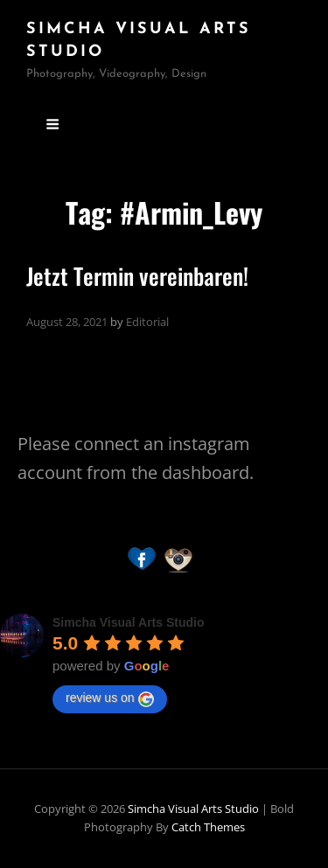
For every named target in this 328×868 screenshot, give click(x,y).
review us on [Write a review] (110, 698)
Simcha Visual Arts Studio (193, 809)
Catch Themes (208, 827)
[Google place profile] (129, 622)
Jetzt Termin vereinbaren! (137, 276)
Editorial (147, 322)
